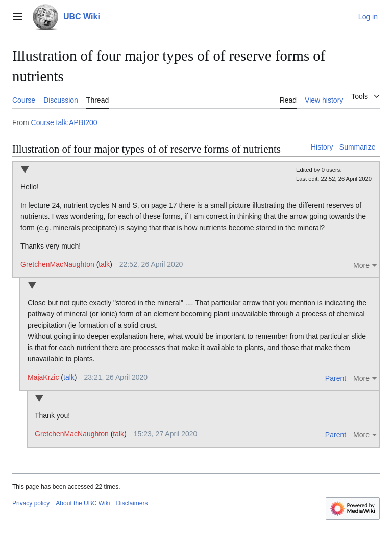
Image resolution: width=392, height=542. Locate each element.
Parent (336, 378)
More (361, 265)
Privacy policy (31, 503)
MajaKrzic (43, 377)
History (322, 147)
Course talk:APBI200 (64, 122)
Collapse (25, 170)
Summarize (358, 147)
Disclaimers (132, 503)
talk (104, 264)
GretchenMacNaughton (57, 264)
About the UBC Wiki (83, 503)
